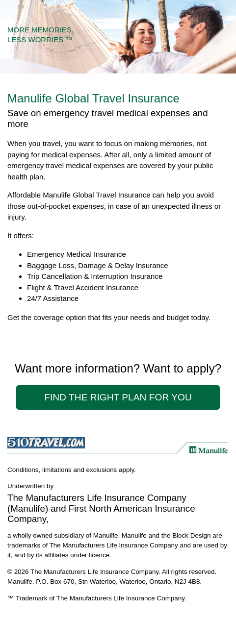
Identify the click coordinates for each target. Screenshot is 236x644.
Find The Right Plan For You (118, 397)
